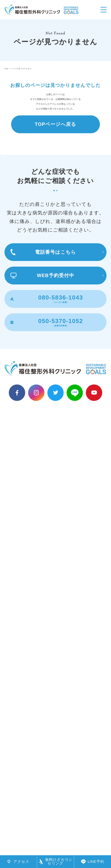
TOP (6, 69)
